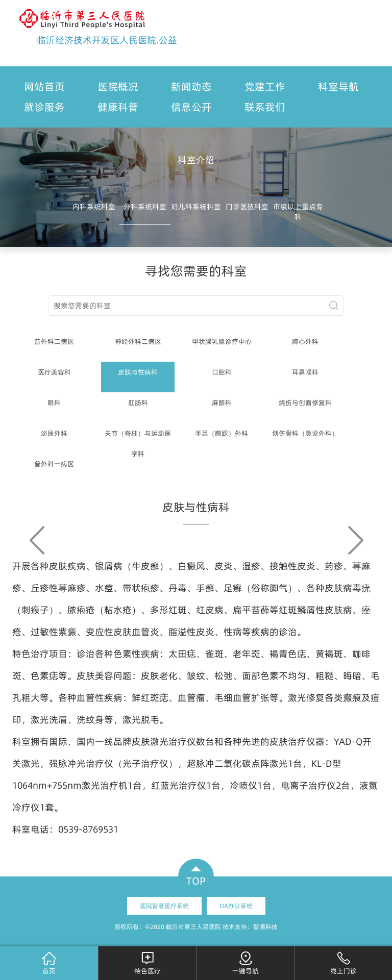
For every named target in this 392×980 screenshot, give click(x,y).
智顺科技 (265, 927)
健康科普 (118, 107)
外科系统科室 (145, 207)
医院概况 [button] (118, 87)
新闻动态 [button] (191, 87)
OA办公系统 (236, 906)
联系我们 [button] (265, 107)
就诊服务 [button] (44, 107)
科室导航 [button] (338, 87)
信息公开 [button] (191, 107)
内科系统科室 (94, 207)
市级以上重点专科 (298, 212)
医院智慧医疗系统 (164, 906)
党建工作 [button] (265, 87)
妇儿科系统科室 (196, 207)
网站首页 (44, 87)
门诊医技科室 (247, 207)
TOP (196, 881)
